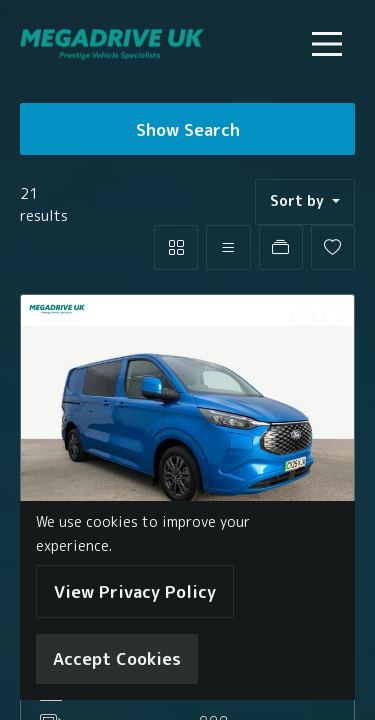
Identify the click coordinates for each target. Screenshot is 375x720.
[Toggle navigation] (327, 44)
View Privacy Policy (135, 591)
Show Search (188, 129)
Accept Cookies (117, 658)
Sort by (299, 201)
